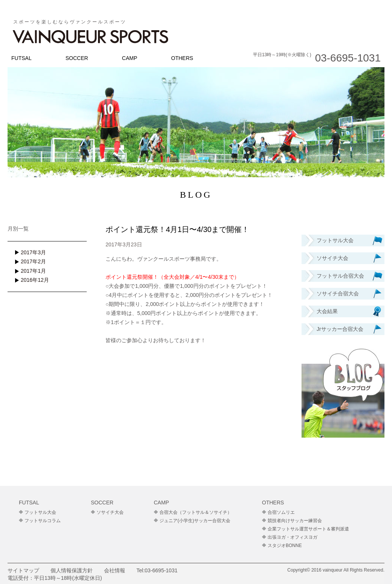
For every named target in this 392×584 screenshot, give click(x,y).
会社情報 (115, 570)
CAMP (130, 58)
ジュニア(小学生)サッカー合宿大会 (195, 521)
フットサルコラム (43, 521)
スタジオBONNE (285, 546)
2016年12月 (35, 280)
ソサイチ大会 (110, 512)
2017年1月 (33, 271)
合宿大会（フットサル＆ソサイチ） (196, 512)
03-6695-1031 (161, 570)
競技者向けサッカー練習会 (295, 521)
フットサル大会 (40, 512)
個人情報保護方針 (72, 570)
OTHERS (182, 58)
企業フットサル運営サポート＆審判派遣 (308, 529)
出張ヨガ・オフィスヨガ (292, 537)
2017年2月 (33, 261)
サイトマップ (23, 570)
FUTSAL (21, 58)
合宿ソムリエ (281, 512)
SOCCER (77, 58)
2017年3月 (33, 252)
